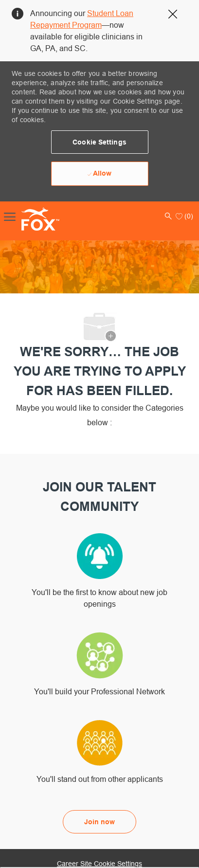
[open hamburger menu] (10, 216)
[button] (100, 142)
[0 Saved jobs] (184, 216)
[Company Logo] (30, 219)
